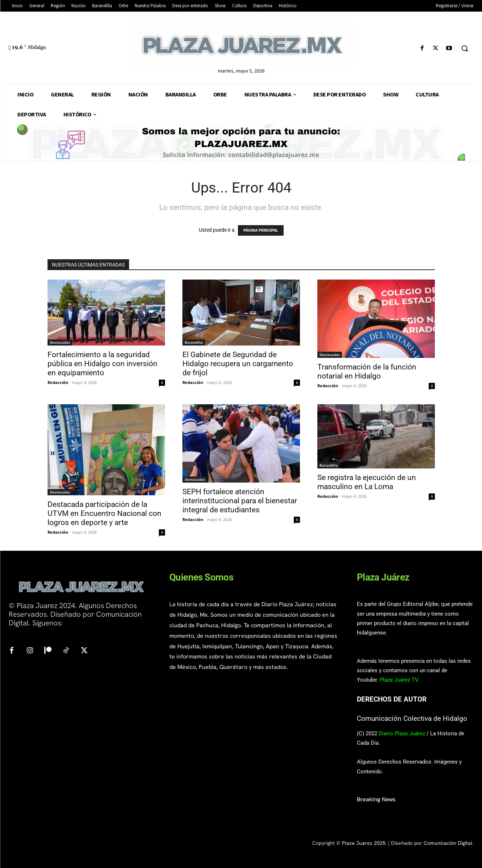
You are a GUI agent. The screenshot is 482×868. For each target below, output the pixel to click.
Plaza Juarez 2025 (364, 843)
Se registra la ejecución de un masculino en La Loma (367, 482)
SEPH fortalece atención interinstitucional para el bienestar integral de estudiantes (240, 501)
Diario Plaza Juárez (402, 733)
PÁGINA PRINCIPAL (261, 230)
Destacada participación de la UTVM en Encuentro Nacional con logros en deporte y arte (104, 513)
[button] (465, 48)
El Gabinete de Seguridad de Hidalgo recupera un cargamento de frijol (238, 364)
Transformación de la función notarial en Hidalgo (367, 371)
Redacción (58, 382)
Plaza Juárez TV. (399, 680)
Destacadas (60, 342)
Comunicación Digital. (448, 843)
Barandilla (194, 342)
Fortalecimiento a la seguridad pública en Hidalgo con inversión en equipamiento (102, 364)
